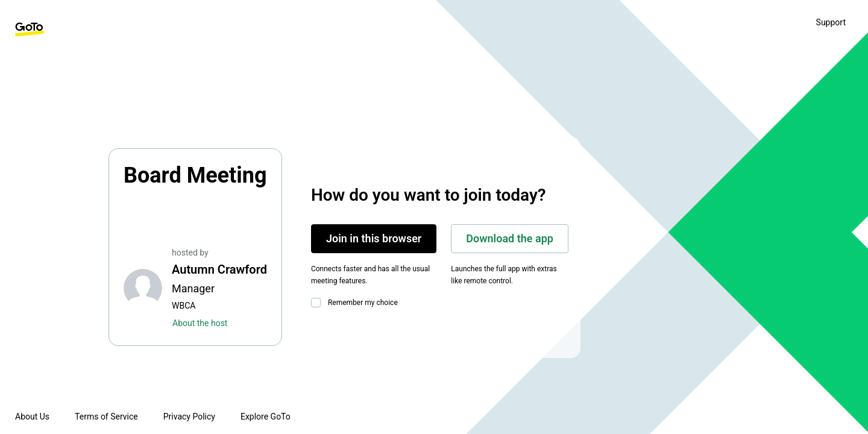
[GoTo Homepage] (30, 30)
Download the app (510, 238)
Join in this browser (374, 238)
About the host (200, 323)
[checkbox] (318, 303)
